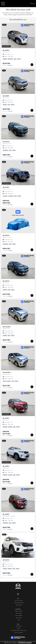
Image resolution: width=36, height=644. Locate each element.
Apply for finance (19, 611)
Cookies (19, 628)
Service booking (19, 615)
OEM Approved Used (19, 603)
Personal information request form (19, 630)
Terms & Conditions (19, 633)
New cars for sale (19, 600)
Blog (19, 620)
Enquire (5, 56)
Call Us (11, 56)
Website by (22, 643)
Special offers (19, 605)
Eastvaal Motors (30, 641)
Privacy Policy (19, 626)
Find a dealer (19, 618)
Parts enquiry (19, 613)
